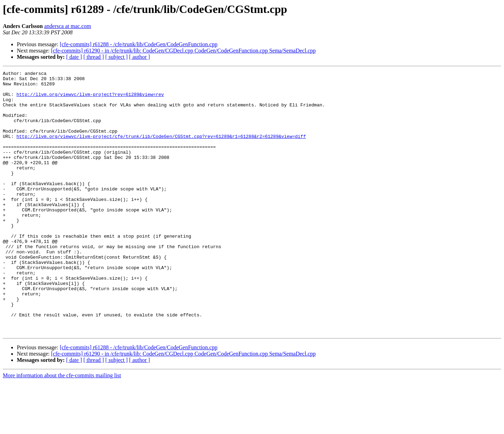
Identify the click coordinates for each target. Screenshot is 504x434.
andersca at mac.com (68, 26)
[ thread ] (94, 57)
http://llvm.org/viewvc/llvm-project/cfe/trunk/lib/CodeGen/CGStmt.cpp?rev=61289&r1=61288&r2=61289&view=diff (161, 150)
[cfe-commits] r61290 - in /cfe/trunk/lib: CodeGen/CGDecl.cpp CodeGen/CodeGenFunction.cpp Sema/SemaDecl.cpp (183, 51)
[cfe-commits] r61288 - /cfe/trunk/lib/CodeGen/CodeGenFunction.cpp (139, 44)
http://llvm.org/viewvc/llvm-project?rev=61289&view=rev (90, 99)
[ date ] (74, 57)
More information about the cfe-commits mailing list (62, 428)
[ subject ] (117, 57)
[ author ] (140, 57)
